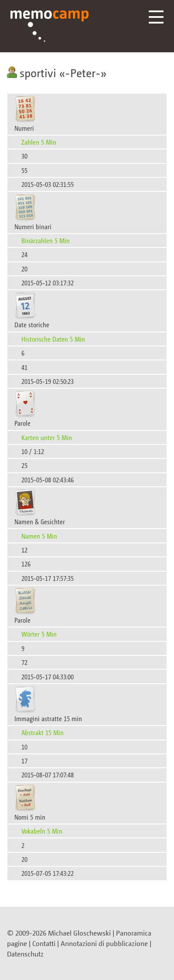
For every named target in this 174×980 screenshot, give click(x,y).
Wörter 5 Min (39, 634)
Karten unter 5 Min (47, 437)
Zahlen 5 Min (39, 142)
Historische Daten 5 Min (53, 339)
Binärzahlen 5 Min (46, 240)
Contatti (44, 943)
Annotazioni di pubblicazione (104, 943)
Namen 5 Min (39, 536)
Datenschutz (25, 954)
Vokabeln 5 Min (42, 831)
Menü (156, 17)
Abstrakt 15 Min (43, 732)
